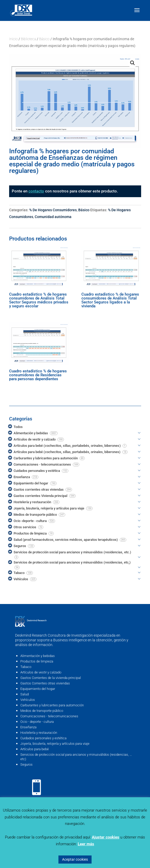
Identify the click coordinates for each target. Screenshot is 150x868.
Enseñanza (28, 727)
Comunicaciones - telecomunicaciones (49, 716)
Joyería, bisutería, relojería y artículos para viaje (55, 744)
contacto (36, 191)
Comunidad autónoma (53, 217)
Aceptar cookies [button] (75, 859)
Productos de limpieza (37, 661)
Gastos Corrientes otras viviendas (45, 683)
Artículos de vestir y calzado (41, 672)
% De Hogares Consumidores (53, 210)
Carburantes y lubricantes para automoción (52, 705)
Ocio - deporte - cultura (37, 722)
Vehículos (28, 700)
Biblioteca (28, 39)
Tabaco (26, 667)
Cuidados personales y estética (43, 738)
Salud (25, 694)
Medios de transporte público (42, 711)
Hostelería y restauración (39, 733)
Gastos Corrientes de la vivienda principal (51, 678)
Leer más (86, 844)
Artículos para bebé (35, 749)
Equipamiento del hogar (38, 689)
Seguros (26, 764)
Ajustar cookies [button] (106, 837)
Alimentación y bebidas (38, 656)
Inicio (13, 39)
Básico (44, 39)
